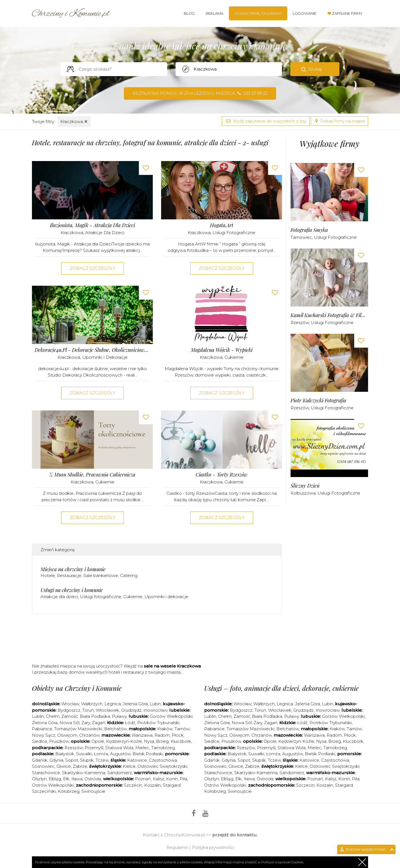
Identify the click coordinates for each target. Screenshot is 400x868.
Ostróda (93, 779)
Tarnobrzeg (163, 748)
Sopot (72, 760)
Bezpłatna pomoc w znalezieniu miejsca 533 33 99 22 (200, 93)
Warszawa (142, 735)
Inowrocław (155, 710)
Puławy (119, 716)
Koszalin (152, 785)
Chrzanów (89, 735)
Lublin (38, 716)
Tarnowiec (301, 237)
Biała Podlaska (95, 716)
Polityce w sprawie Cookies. (283, 862)
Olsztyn (39, 779)
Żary (86, 723)
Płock (178, 735)
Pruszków (59, 741)
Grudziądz (131, 710)
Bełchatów (115, 729)
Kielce (129, 766)
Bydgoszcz (69, 710)
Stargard (344, 785)
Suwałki (84, 754)
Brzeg (162, 741)
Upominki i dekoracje (105, 357)
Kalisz (158, 779)
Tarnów (182, 729)
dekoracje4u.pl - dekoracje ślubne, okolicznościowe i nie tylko (92, 350)
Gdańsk (40, 760)
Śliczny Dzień (305, 486)
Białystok (65, 754)
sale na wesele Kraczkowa (172, 666)
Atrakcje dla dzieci (105, 233)
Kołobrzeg (69, 791)
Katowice (137, 760)
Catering (129, 575)
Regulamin (177, 847)
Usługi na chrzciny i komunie (72, 590)
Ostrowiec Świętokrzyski (162, 766)
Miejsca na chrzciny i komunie (73, 569)
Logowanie (305, 13)
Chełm (53, 716)
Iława (77, 779)
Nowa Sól (69, 723)
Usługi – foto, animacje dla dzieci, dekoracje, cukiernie (281, 688)
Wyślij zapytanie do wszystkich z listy (266, 121)
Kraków (165, 729)
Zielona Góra (45, 723)
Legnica (113, 704)
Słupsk (87, 760)
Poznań (143, 779)
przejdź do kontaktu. (235, 835)
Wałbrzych (92, 704)
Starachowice (46, 773)
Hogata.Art (222, 225)
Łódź (130, 723)
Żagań (99, 723)
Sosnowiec (43, 766)
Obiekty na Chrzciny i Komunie (77, 688)
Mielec (142, 748)
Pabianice (42, 729)
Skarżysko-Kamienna (84, 773)
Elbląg (55, 779)
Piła (183, 779)
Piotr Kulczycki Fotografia (318, 401)
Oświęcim (67, 735)
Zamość (70, 716)
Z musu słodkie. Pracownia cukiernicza (92, 475)
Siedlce (40, 741)
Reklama (215, 13)
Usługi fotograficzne (234, 233)
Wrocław (70, 704)
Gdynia (56, 760)
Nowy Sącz (44, 735)
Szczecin (133, 785)
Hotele (48, 575)
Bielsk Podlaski (148, 754)
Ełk (66, 779)
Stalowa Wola (119, 748)
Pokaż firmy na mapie (339, 121)
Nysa (149, 741)
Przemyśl (94, 748)
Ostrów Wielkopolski (53, 785)
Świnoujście (93, 791)
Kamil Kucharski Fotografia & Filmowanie (329, 315)
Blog (189, 13)
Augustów (120, 754)
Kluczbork (181, 741)
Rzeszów (300, 323)
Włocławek (107, 710)
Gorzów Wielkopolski (171, 716)
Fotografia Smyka (309, 230)
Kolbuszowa (303, 493)
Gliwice (64, 766)
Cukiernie (234, 357)
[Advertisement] (157, 640)
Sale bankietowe (101, 575)
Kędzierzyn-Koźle (124, 741)
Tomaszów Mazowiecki (78, 729)
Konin (172, 779)
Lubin (155, 704)
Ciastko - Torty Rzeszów (222, 475)
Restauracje (69, 575)
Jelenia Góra (135, 704)
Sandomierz (120, 773)
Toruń (88, 710)
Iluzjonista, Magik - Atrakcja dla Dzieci (92, 225)
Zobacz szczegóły (92, 268)
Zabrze (80, 766)
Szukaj (315, 69)
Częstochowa (163, 760)
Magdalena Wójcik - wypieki (222, 350)
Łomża (101, 754)
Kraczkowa (74, 121)
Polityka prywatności (213, 847)
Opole (98, 741)
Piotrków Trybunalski (158, 723)
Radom (162, 735)
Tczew (102, 760)
